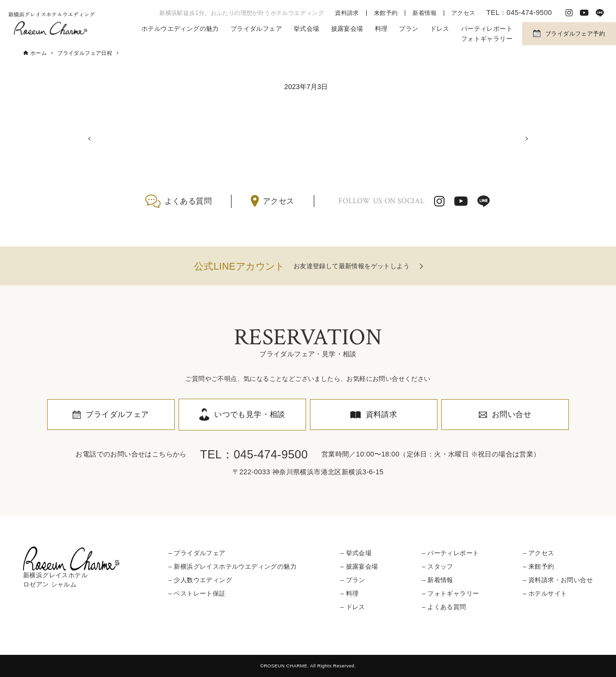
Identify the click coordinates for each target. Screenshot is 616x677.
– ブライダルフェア (197, 553)
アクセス (463, 13)
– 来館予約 (538, 566)
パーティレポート (487, 29)
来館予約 (386, 13)
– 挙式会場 (356, 553)
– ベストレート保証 (197, 593)
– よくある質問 (444, 607)
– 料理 (349, 593)
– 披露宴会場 (359, 566)
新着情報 (424, 13)
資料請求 (347, 13)
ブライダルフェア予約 (575, 34)
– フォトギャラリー (451, 593)
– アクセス (538, 553)
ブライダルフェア (256, 29)
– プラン (353, 580)
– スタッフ (438, 566)
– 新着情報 (438, 580)
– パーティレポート (451, 553)
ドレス (440, 29)
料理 (381, 29)
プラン (409, 29)
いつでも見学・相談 (250, 414)
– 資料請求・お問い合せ (558, 580)
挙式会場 (307, 29)
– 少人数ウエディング (200, 580)
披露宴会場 (347, 29)
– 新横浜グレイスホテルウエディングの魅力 (232, 566)
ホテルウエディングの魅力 (180, 29)
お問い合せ (512, 414)
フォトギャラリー (487, 39)
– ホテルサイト (545, 593)
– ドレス (353, 607)
